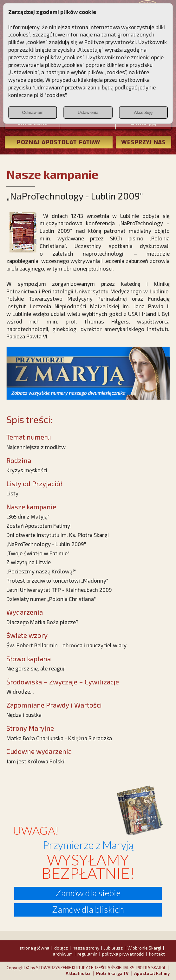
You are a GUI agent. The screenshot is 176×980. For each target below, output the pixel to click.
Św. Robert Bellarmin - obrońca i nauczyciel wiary (66, 645)
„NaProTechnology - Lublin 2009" (46, 544)
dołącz (61, 948)
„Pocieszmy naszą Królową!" (41, 571)
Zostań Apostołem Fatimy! (39, 526)
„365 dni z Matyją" (28, 516)
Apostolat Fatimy (152, 973)
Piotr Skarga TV (112, 973)
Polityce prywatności (110, 42)
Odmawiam (33, 112)
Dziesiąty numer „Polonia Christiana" (51, 599)
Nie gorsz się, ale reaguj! (36, 668)
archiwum (63, 954)
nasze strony (86, 948)
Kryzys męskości (27, 470)
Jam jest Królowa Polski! (36, 761)
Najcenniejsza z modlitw (36, 447)
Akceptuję (143, 112)
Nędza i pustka (24, 715)
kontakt (157, 954)
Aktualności (78, 973)
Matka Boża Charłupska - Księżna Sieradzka (59, 738)
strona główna (34, 948)
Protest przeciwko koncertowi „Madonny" (57, 580)
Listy (12, 493)
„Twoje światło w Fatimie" (38, 553)
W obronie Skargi (144, 948)
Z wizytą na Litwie (29, 562)
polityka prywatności (123, 954)
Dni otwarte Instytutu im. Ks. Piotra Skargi (58, 535)
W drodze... (20, 691)
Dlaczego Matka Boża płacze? (42, 622)
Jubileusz (113, 948)
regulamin (87, 954)
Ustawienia (88, 112)
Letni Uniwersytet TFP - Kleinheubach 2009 (59, 590)
